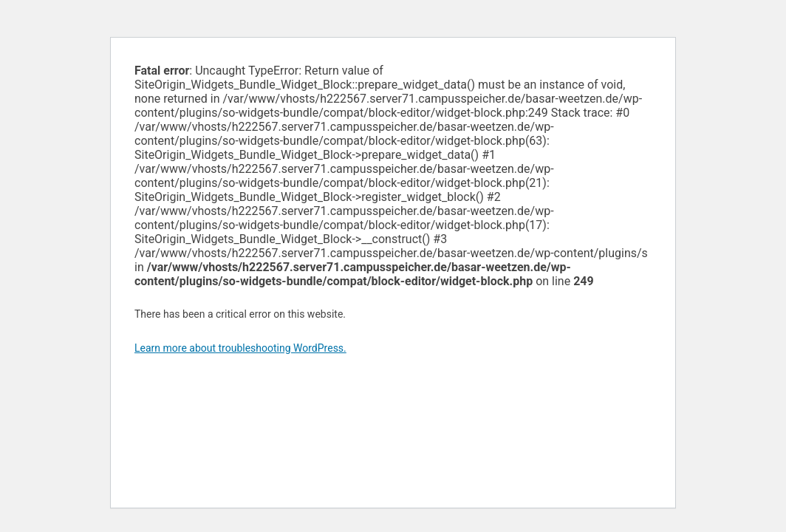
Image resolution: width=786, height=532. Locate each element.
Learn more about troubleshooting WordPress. (240, 348)
